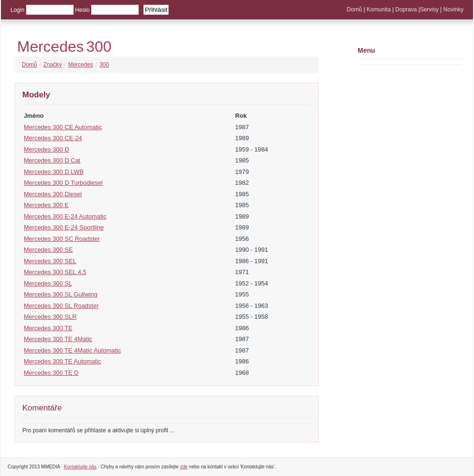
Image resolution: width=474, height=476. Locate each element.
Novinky (453, 10)
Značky (52, 65)
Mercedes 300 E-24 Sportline (64, 227)
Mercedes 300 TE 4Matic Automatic (72, 350)
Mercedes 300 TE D (51, 373)
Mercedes (51, 47)
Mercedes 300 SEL (50, 261)
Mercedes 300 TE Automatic (62, 361)
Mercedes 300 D (46, 149)
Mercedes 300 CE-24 (53, 138)
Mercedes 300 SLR (50, 317)
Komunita (379, 10)
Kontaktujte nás (80, 467)
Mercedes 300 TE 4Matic (58, 339)
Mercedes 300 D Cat (52, 160)
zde (184, 467)
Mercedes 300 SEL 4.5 (55, 272)
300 (99, 47)
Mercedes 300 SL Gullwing (61, 294)
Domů (354, 10)
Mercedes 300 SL (48, 283)
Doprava (406, 10)
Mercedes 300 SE (48, 250)
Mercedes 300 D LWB (54, 172)
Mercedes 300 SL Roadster (61, 306)
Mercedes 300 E (46, 205)
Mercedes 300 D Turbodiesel (63, 183)
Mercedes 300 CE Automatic (63, 127)
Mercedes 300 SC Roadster (62, 239)
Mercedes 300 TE (48, 328)
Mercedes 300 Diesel (53, 194)
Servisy (429, 10)
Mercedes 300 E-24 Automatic (65, 216)
